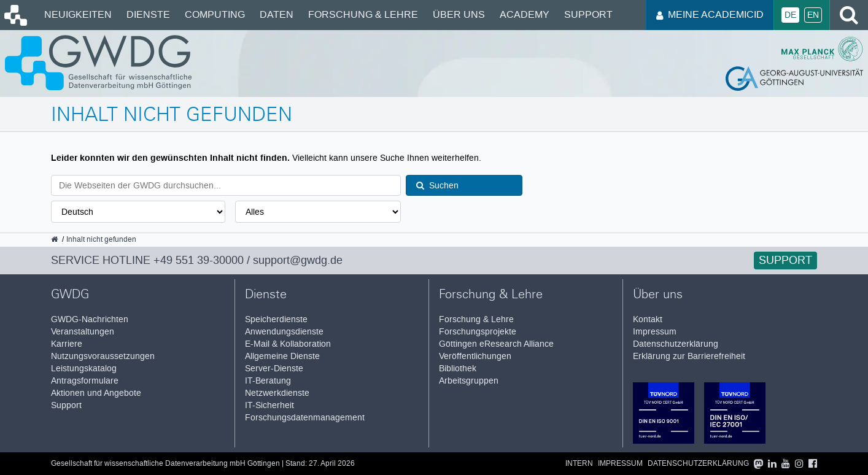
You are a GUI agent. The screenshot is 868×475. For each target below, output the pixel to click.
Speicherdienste (276, 319)
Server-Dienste (274, 369)
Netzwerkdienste (277, 393)
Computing (215, 14)
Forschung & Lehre (363, 14)
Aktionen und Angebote (96, 393)
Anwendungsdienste (284, 332)
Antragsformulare (85, 381)
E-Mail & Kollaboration (288, 344)
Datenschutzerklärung (676, 344)
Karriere (67, 344)
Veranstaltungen (83, 332)
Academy (525, 14)
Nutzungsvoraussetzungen (103, 356)
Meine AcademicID (710, 14)
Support (588, 14)
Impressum (655, 332)
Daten (277, 14)
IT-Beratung (268, 381)
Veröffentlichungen (475, 356)
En (813, 15)
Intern (579, 464)
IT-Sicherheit (269, 405)
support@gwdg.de (298, 260)
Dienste (148, 14)
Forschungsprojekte (478, 332)
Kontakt (648, 319)
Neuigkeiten (78, 14)
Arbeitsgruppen (469, 381)
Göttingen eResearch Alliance (496, 344)
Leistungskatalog (84, 369)
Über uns (459, 14)
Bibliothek (458, 369)
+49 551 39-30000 (199, 260)
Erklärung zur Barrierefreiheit (689, 356)
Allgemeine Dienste (282, 356)
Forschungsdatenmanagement (305, 418)
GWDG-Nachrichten (90, 319)
